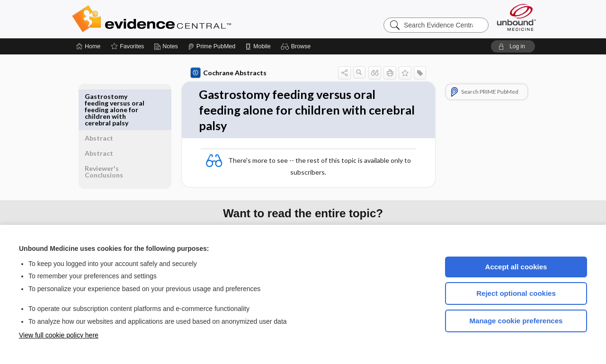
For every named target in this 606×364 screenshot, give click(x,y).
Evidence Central (189, 19)
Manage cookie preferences (516, 321)
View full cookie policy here (59, 335)
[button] (297, 46)
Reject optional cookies (516, 293)
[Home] (88, 46)
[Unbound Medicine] (517, 17)
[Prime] (212, 46)
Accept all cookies (516, 267)
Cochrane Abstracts (227, 73)
